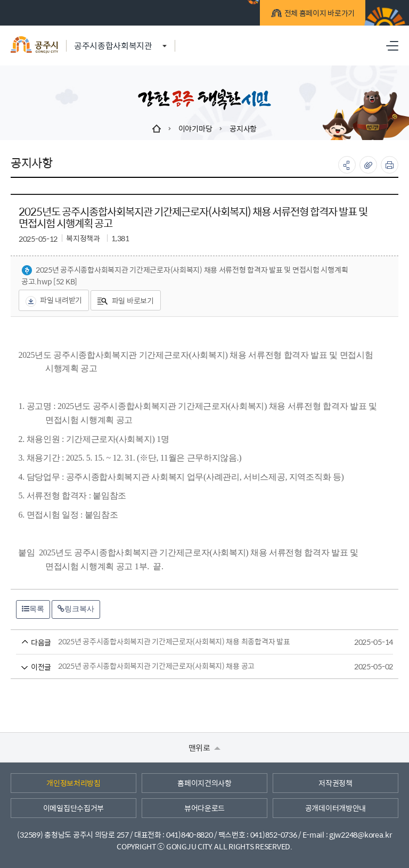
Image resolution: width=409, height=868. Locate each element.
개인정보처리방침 (73, 783)
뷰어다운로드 (204, 808)
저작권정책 (336, 783)
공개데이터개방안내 (336, 808)
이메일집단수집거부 (73, 808)
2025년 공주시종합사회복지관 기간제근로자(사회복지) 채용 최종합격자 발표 (185, 642)
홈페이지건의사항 (204, 783)
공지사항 (243, 128)
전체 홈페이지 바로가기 (313, 14)
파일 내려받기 (54, 300)
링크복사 (76, 609)
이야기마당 (195, 128)
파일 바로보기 (126, 300)
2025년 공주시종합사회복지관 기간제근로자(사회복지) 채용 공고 (185, 666)
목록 (33, 609)
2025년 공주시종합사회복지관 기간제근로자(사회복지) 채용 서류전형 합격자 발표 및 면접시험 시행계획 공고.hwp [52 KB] (185, 276)
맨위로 (205, 747)
